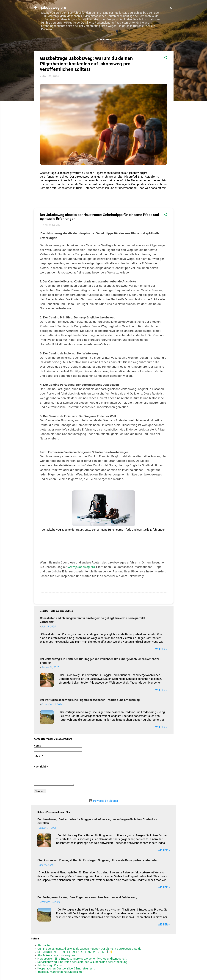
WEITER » (161, 649)
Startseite (104, 40)
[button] (165, 58)
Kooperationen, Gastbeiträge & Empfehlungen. (66, 968)
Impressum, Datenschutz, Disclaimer (60, 972)
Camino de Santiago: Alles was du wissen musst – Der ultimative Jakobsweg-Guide (89, 949)
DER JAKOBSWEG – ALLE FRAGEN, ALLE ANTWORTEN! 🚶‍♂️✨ (75, 952)
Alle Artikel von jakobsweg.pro (56, 955)
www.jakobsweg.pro (81, 567)
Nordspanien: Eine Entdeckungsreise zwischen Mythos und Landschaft (82, 959)
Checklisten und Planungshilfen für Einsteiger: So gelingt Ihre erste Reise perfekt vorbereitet (98, 860)
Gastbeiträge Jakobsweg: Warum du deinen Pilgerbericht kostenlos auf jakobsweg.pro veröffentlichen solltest (86, 64)
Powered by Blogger (103, 801)
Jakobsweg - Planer (50, 965)
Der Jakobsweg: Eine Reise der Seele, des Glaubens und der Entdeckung (82, 962)
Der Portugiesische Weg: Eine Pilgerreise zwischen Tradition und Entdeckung (90, 700)
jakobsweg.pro (54, 8)
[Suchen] (172, 9)
